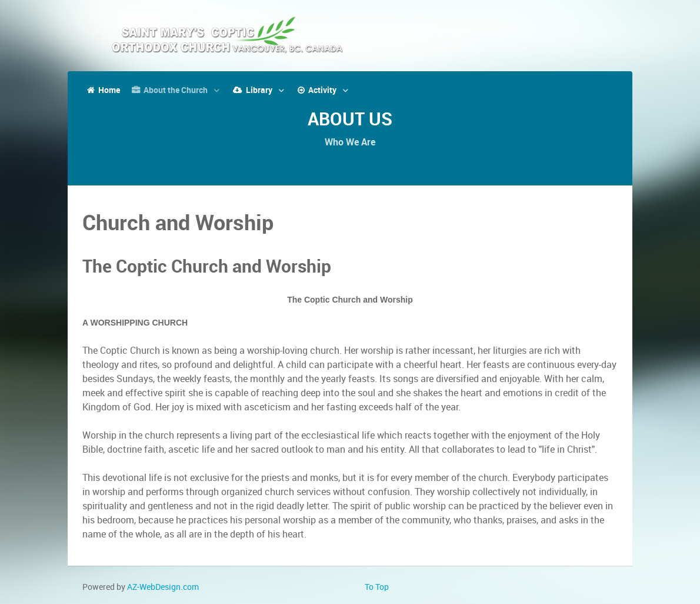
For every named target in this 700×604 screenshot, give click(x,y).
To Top (377, 587)
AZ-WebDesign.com (163, 587)
